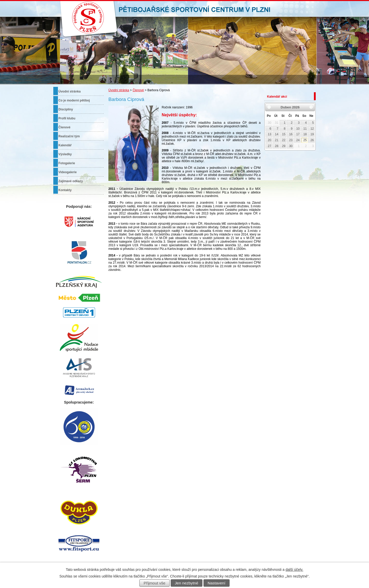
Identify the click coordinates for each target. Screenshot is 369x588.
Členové (138, 90)
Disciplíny (66, 109)
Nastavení (216, 583)
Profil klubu (67, 118)
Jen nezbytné (187, 583)
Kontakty (65, 190)
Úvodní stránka (119, 90)
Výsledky (65, 154)
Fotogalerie (67, 163)
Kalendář (65, 145)
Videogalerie (68, 172)
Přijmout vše (155, 583)
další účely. (294, 570)
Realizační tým (69, 136)
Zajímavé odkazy (71, 181)
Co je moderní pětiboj (74, 100)
